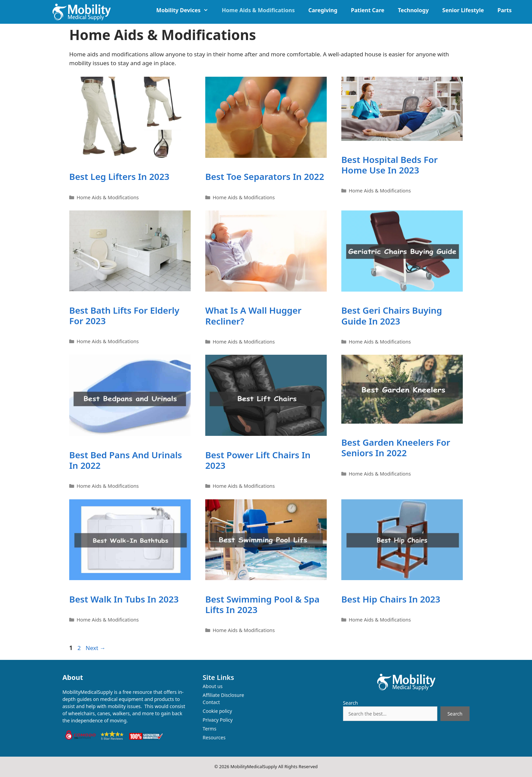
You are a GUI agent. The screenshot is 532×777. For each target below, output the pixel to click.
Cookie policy (217, 711)
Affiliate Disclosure (223, 695)
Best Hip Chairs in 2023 (391, 599)
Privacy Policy (217, 720)
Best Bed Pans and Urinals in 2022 (126, 460)
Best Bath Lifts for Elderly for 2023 (124, 316)
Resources (214, 737)
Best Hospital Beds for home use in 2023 (389, 165)
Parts (505, 10)
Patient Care (368, 10)
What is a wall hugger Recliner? (253, 316)
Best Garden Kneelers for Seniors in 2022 (396, 448)
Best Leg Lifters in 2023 (119, 177)
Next (96, 648)
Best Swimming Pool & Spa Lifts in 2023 (262, 604)
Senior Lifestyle (463, 10)
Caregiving (323, 10)
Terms (209, 729)
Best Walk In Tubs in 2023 (124, 599)
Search (350, 703)
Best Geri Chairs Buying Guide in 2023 (392, 316)
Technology (413, 10)
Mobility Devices (186, 10)
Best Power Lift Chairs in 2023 (258, 460)
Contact (211, 702)
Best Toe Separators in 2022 (265, 177)
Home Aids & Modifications (258, 10)
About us (213, 686)
